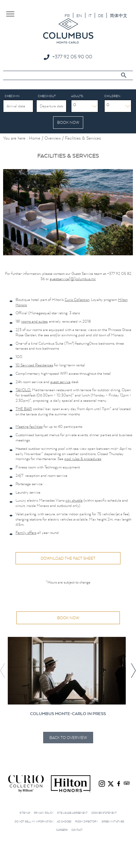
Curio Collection (77, 299)
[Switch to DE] (101, 15)
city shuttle (74, 500)
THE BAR (24, 408)
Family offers (26, 532)
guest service (60, 381)
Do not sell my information (34, 821)
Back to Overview (68, 737)
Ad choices (64, 821)
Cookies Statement (104, 812)
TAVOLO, (23, 389)
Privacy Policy (44, 812)
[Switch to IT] (90, 15)
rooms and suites (34, 321)
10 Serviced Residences (34, 364)
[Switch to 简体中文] (119, 15)
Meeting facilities (29, 426)
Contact (77, 829)
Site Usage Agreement (72, 812)
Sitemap (25, 812)
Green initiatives (113, 821)
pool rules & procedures (83, 458)
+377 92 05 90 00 (72, 56)
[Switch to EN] (79, 15)
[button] (133, 670)
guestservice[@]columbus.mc (73, 278)
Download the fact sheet (68, 558)
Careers (62, 829)
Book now (68, 617)
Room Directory (86, 821)
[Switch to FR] (67, 15)
